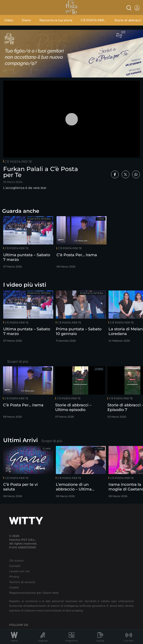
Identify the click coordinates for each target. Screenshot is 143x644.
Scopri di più (18, 362)
